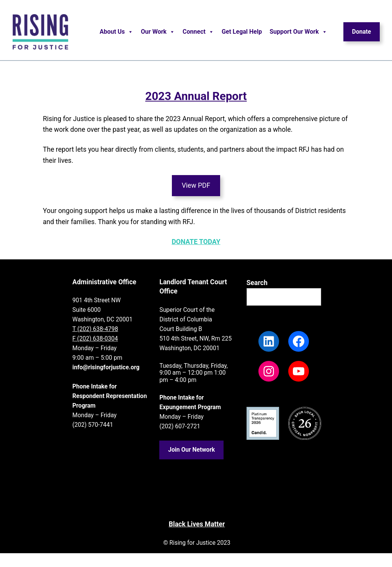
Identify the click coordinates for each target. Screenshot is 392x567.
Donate (362, 32)
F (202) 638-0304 (95, 339)
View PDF (196, 185)
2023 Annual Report (196, 96)
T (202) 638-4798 (95, 329)
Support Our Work (298, 32)
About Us (116, 32)
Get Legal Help (242, 32)
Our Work (158, 32)
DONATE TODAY (196, 242)
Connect (198, 32)
